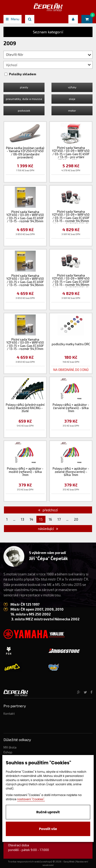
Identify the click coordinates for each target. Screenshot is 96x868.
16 (50, 519)
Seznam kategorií (48, 32)
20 (76, 519)
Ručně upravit (48, 812)
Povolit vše (48, 829)
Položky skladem (23, 74)
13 (22, 519)
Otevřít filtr (49, 55)
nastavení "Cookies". (31, 799)
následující (48, 529)
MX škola (10, 747)
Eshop (8, 752)
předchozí (48, 510)
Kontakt (9, 714)
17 (59, 519)
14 (31, 519)
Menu (13, 19)
